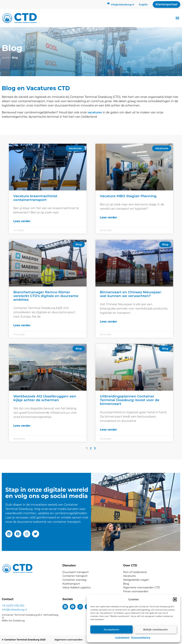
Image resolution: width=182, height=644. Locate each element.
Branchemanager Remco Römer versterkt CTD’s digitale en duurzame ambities (46, 296)
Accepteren (111, 629)
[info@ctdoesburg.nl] (108, 4)
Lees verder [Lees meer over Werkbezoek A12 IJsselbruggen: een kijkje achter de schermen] (22, 426)
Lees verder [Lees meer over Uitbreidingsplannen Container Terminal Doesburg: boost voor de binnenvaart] (109, 430)
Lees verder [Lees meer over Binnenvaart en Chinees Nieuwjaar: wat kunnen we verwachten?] (109, 322)
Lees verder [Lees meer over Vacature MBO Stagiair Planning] (109, 217)
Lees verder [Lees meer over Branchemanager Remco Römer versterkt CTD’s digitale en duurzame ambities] (22, 325)
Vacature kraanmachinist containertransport (35, 198)
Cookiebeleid (122, 637)
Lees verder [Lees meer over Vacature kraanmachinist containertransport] (22, 221)
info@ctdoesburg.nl (122, 5)
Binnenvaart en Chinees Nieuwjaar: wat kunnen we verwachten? (131, 294)
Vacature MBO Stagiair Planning (128, 196)
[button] (175, 599)
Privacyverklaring (141, 637)
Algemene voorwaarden (69, 640)
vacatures (95, 112)
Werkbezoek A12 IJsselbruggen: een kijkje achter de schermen (45, 398)
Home (6, 58)
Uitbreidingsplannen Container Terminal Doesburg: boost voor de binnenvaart (130, 400)
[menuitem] (143, 5)
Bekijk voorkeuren (156, 629)
